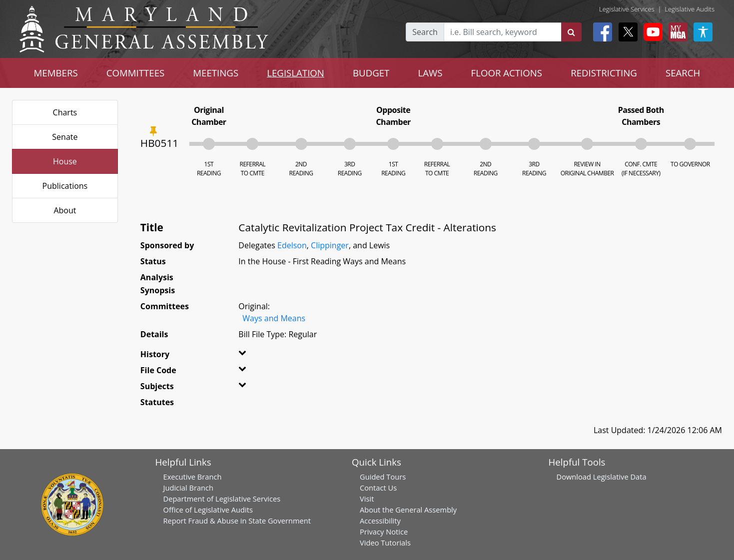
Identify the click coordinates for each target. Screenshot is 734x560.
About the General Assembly (408, 510)
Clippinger (330, 245)
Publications (65, 186)
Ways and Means (274, 318)
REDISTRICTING (604, 73)
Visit (367, 499)
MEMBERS (56, 73)
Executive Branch (193, 477)
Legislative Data (620, 477)
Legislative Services (627, 9)
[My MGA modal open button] (676, 32)
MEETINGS (216, 73)
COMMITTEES (136, 73)
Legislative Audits (690, 9)
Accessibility (380, 521)
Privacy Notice (384, 532)
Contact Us (378, 488)
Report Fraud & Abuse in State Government (237, 521)
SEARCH (683, 73)
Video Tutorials (385, 543)
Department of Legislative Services (222, 499)
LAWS (430, 73)
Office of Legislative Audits (208, 510)
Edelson (292, 245)
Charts (65, 112)
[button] (255, 356)
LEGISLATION (296, 73)
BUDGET (371, 73)
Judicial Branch (189, 488)
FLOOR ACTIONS (507, 73)
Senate (65, 137)
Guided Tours (383, 477)
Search (425, 32)
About (65, 210)
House (65, 161)
